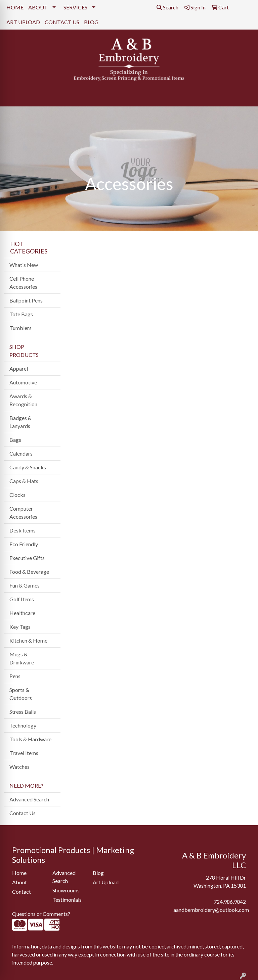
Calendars (21, 453)
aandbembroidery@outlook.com (211, 910)
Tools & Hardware (30, 739)
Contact (21, 892)
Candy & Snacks (28, 467)
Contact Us (23, 813)
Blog (98, 873)
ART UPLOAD (23, 22)
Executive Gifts (27, 558)
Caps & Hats (24, 481)
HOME (15, 7)
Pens (15, 676)
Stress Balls (23, 712)
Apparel (19, 368)
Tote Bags (21, 314)
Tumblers (20, 328)
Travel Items (24, 753)
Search (167, 7)
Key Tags (20, 627)
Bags (15, 440)
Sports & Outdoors (21, 694)
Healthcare (22, 613)
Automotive (23, 382)
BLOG (91, 22)
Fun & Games (25, 585)
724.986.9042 (230, 902)
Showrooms (66, 890)
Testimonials (67, 900)
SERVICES (75, 7)
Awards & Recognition (23, 400)
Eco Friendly (24, 544)
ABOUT (38, 7)
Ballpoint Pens (26, 300)
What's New (24, 265)
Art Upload (106, 882)
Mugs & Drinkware (22, 658)
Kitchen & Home (28, 640)
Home (19, 873)
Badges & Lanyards (20, 422)
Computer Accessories (23, 512)
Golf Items (22, 599)
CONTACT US (62, 22)
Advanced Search (29, 799)
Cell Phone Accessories (23, 283)
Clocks (17, 495)
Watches (19, 767)
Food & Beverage (29, 572)
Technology (23, 725)
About (19, 882)
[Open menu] (245, 97)
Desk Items (23, 530)
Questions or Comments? (41, 914)
